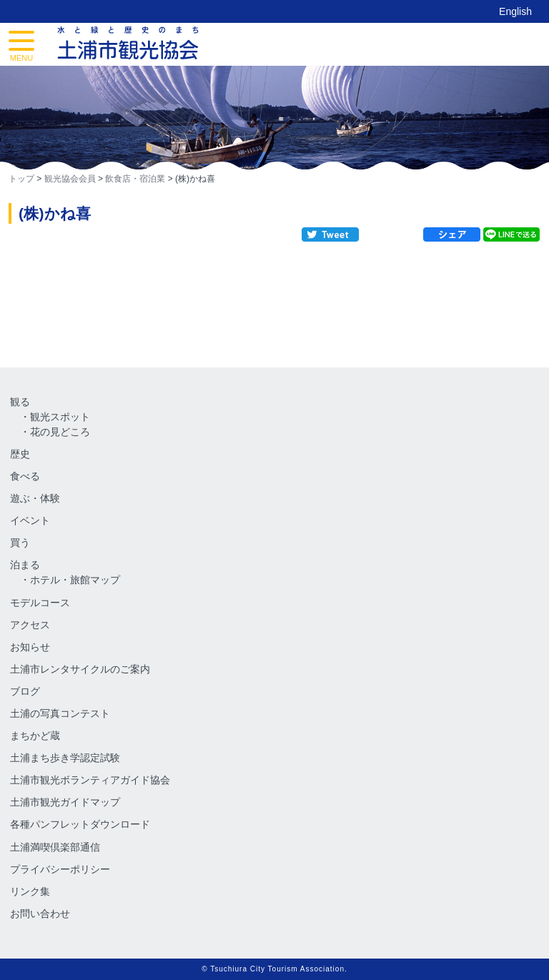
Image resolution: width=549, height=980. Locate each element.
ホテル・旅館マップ (75, 580)
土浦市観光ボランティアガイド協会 (90, 780)
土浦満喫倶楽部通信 (55, 847)
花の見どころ (60, 432)
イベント (30, 520)
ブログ (25, 691)
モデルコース (40, 603)
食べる (25, 476)
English (515, 11)
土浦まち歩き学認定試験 (65, 758)
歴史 (20, 454)
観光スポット (60, 417)
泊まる (25, 565)
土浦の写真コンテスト (60, 713)
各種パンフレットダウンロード (80, 824)
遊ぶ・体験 (35, 498)
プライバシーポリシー (60, 869)
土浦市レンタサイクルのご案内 (80, 669)
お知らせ (30, 647)
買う (20, 543)
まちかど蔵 (35, 736)
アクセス (30, 625)
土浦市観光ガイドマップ (65, 802)
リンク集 (30, 891)
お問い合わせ (40, 914)
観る (20, 402)
